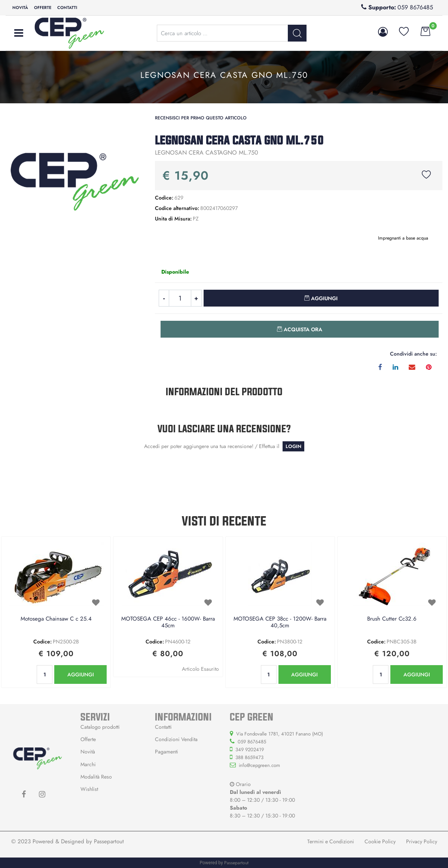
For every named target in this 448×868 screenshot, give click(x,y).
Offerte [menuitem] (43, 7)
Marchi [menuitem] (88, 764)
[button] (297, 33)
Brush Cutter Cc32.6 (392, 619)
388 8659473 (249, 757)
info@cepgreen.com (259, 765)
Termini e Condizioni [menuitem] (331, 841)
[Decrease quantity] (164, 298)
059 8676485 (415, 7)
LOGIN (293, 446)
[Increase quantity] (196, 298)
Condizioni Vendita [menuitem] (176, 739)
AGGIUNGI (81, 674)
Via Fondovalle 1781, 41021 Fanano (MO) (280, 734)
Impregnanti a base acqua (403, 238)
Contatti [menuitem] (67, 7)
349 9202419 (250, 750)
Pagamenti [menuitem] (167, 752)
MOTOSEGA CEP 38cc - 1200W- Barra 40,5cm (280, 622)
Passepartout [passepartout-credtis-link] (236, 863)
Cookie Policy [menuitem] (380, 841)
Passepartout (109, 841)
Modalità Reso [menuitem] (96, 777)
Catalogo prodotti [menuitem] (100, 727)
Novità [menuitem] (20, 7)
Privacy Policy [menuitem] (422, 841)
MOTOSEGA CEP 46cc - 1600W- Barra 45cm (168, 622)
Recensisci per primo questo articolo (201, 118)
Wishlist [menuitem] (89, 789)
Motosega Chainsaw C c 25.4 (56, 619)
